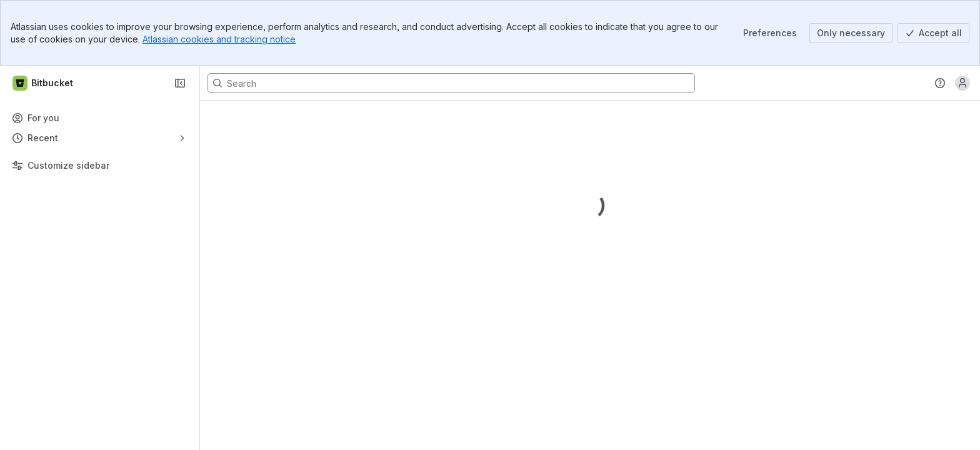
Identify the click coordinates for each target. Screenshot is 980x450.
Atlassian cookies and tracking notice (219, 39)
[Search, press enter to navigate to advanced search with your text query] (451, 83)
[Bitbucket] (43, 83)
